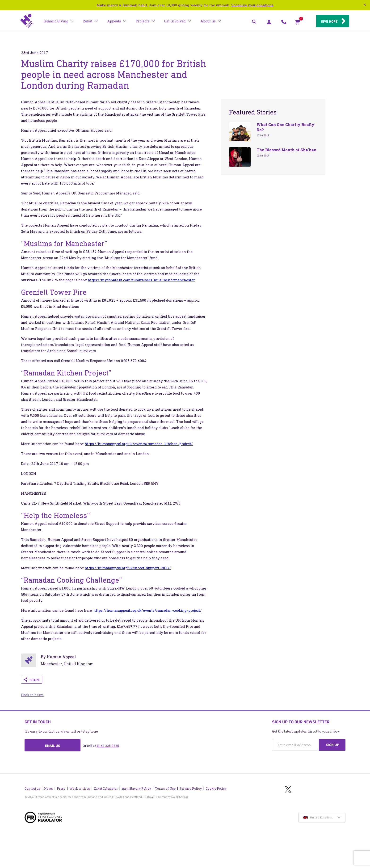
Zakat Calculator (106, 788)
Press (61, 788)
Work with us (80, 788)
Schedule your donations (252, 5)
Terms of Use (165, 788)
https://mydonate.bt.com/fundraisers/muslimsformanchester (141, 280)
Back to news (32, 695)
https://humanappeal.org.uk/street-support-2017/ (128, 568)
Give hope (329, 21)
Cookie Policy (216, 788)
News (48, 788)
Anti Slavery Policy (136, 788)
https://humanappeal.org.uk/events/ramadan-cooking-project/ (148, 610)
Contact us (32, 788)
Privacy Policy (191, 788)
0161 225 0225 (108, 746)
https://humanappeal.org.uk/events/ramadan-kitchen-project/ (139, 444)
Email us (53, 746)
